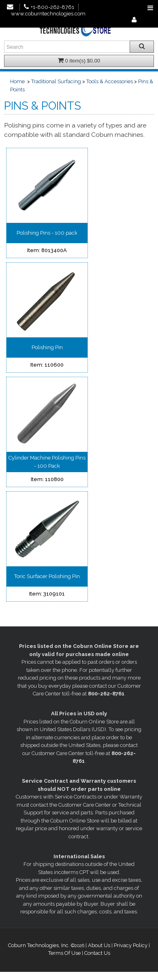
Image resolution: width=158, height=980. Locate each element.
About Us (99, 945)
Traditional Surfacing (56, 81)
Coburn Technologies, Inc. (39, 945)
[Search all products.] (142, 47)
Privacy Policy (131, 945)
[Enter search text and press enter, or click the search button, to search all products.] (79, 47)
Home (17, 81)
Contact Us (97, 953)
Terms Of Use (64, 953)
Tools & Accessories (110, 81)
